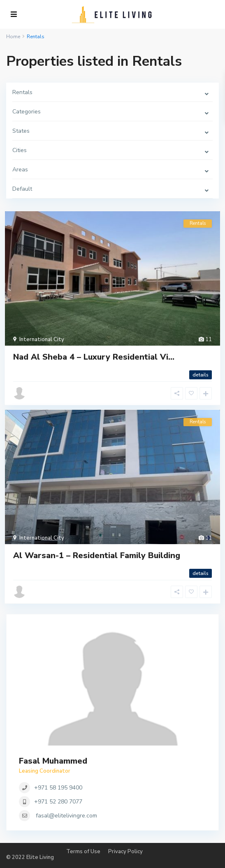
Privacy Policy (125, 852)
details (201, 375)
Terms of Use (83, 852)
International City (42, 339)
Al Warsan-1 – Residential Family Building (97, 555)
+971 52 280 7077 (58, 802)
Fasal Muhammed (53, 761)
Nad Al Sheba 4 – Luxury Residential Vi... (94, 357)
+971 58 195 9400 (58, 788)
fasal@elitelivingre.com (66, 816)
